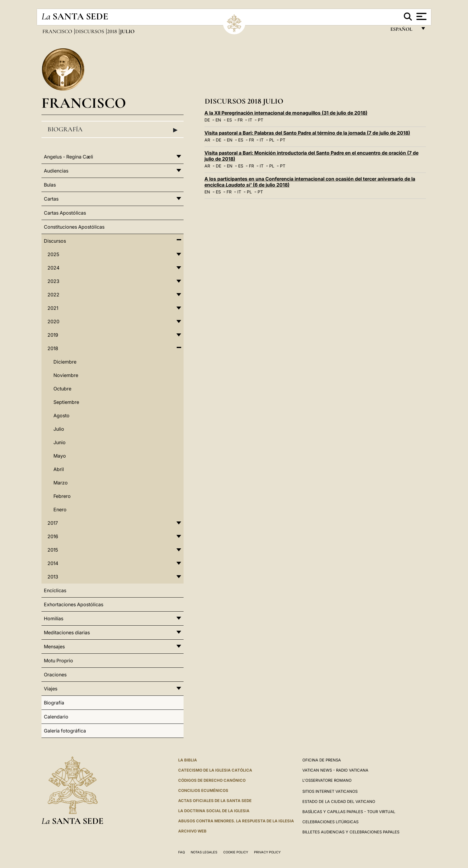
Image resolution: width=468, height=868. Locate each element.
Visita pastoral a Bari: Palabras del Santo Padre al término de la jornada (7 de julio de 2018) (307, 133)
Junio (60, 442)
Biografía (113, 130)
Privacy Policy (267, 852)
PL (272, 140)
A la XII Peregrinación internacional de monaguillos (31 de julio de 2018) (286, 113)
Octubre (62, 389)
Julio (59, 429)
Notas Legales (204, 852)
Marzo (61, 483)
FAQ (181, 852)
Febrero (62, 496)
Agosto (61, 415)
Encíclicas (55, 590)
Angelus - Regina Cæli (68, 157)
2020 (53, 321)
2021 (53, 308)
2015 (53, 550)
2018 (113, 31)
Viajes (51, 689)
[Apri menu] (421, 16)
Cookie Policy (236, 852)
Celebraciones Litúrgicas (330, 822)
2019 (53, 335)
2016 (53, 536)
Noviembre (66, 375)
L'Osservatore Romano (327, 780)
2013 (53, 577)
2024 (53, 268)
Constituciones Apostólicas (74, 227)
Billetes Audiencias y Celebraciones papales (351, 832)
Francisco (58, 31)
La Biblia (188, 760)
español (404, 31)
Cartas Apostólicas (65, 213)
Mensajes (54, 647)
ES (229, 120)
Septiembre (66, 402)
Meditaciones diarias (67, 632)
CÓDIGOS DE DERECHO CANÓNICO (212, 780)
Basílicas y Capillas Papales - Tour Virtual (349, 812)
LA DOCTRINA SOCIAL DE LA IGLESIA (214, 811)
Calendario (56, 717)
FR (240, 120)
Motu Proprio (59, 661)
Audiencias (56, 171)
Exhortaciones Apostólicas (74, 604)
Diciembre (65, 362)
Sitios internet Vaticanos (330, 791)
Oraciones (55, 675)
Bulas (50, 185)
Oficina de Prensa (322, 760)
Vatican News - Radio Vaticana (335, 770)
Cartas (51, 199)
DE (207, 120)
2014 (53, 563)
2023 (53, 281)
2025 (53, 254)
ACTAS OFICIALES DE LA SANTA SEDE (215, 801)
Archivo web (192, 831)
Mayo (60, 456)
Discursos (90, 31)
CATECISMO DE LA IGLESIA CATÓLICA (215, 770)
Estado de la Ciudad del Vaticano (339, 801)
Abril (59, 469)
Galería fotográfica (65, 731)
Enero (60, 510)
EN (218, 120)
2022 (53, 295)
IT (250, 120)
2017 (53, 523)
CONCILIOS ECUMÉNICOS (203, 790)
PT (261, 120)
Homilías (54, 618)
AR (207, 140)
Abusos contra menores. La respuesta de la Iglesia (236, 821)
